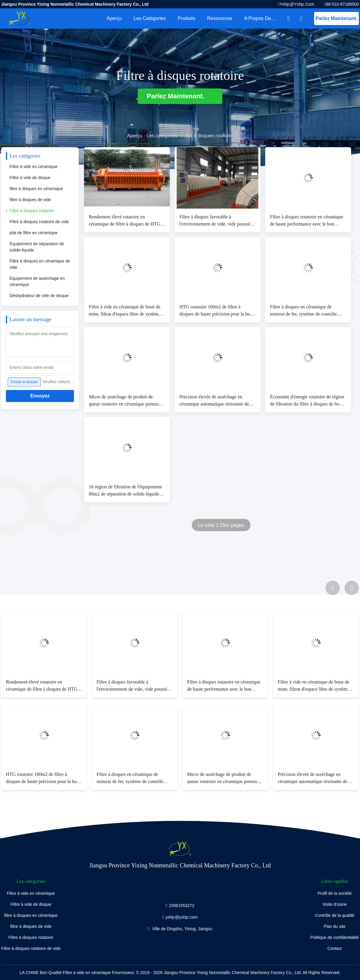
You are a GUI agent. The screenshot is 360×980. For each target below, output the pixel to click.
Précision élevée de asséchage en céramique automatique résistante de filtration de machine (214, 401)
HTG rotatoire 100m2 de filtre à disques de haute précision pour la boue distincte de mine (217, 311)
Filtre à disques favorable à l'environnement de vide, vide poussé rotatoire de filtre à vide (215, 221)
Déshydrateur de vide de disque (39, 296)
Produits (186, 18)
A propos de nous (263, 18)
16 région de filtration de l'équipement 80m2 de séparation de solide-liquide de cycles (127, 491)
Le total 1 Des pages (221, 525)
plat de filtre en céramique (34, 233)
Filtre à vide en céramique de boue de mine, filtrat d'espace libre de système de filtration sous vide (125, 311)
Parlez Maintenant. (336, 18)
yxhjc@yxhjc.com (297, 4)
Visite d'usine (335, 904)
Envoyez (40, 396)
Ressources (220, 18)
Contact (335, 948)
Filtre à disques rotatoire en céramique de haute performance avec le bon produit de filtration (307, 221)
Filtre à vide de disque (30, 178)
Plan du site (335, 926)
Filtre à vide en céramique (34, 167)
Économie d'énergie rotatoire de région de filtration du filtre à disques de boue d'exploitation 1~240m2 (307, 401)
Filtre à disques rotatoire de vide (39, 222)
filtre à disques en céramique (36, 189)
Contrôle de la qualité (335, 915)
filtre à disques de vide (30, 200)
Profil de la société (334, 893)
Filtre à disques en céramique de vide (40, 264)
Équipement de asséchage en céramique (37, 281)
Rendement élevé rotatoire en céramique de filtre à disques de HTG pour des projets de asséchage (125, 221)
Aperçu (114, 18)
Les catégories (150, 18)
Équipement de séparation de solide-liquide (37, 247)
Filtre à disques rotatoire (32, 211)
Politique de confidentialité (335, 937)
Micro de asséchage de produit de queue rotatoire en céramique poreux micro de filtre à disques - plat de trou (125, 401)
